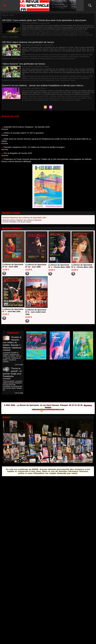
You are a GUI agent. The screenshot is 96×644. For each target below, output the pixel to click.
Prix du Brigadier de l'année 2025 (18, 146)
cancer (45, 31)
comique (49, 88)
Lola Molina (70, 52)
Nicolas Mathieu (64, 33)
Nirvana (73, 33)
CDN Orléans (84, 50)
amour (33, 31)
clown (43, 88)
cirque (37, 88)
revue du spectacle (29, 53)
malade (66, 90)
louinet (60, 90)
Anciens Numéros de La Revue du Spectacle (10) (24, 209)
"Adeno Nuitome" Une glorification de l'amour (24, 59)
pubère (82, 33)
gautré (68, 88)
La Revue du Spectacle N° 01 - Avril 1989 (13, 257)
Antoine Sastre (44, 50)
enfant (58, 31)
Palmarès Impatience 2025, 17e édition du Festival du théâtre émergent (35, 140)
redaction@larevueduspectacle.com (48, 403)
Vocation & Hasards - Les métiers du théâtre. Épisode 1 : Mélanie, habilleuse (13, 336)
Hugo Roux (89, 31)
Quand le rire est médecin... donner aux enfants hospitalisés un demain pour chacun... (45, 78)
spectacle (52, 34)
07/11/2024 (7, 373)
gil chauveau (80, 31)
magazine (50, 33)
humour (29, 90)
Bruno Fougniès (56, 50)
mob (56, 33)
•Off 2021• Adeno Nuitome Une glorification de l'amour (29, 39)
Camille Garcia (68, 50)
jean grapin (36, 90)
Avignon (39, 31)
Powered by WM (59, 405)
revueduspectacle (36, 34)
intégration (26, 33)
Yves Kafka (66, 34)
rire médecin (40, 92)
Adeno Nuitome (27, 50)
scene (45, 34)
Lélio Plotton (60, 52)
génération (71, 31)
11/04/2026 (7, 344)
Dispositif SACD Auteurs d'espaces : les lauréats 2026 (28, 119)
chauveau (51, 31)
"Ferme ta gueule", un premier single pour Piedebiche (13, 366)
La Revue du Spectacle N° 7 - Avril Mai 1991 (13, 304)
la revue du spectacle (38, 33)
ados (28, 31)
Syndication (48, 405)
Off (78, 33)
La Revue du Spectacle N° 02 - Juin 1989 (36, 257)
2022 (24, 31)
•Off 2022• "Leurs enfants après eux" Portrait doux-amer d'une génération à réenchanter (46, 20)
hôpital (84, 88)
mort (90, 52)
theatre (58, 34)
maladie (85, 52)
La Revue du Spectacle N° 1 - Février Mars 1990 (59, 259)
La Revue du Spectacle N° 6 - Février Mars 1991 (82, 259)
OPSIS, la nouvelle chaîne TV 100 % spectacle (24, 125)
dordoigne (56, 88)
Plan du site (36, 405)
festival (64, 31)
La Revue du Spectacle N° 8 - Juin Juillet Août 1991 (36, 306)
